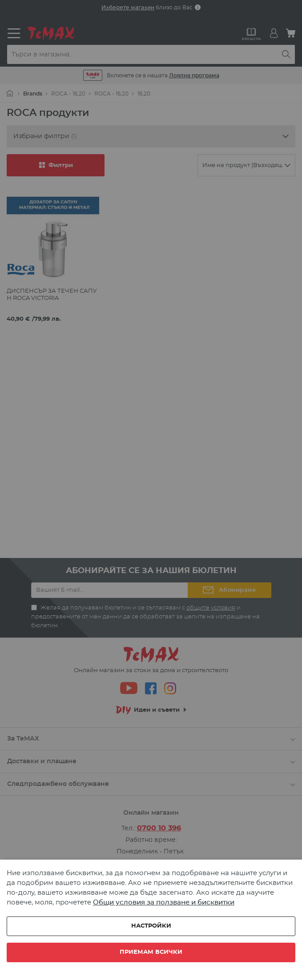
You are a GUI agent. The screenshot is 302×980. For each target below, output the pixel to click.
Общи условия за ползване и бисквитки (164, 902)
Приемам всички (151, 952)
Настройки (151, 926)
